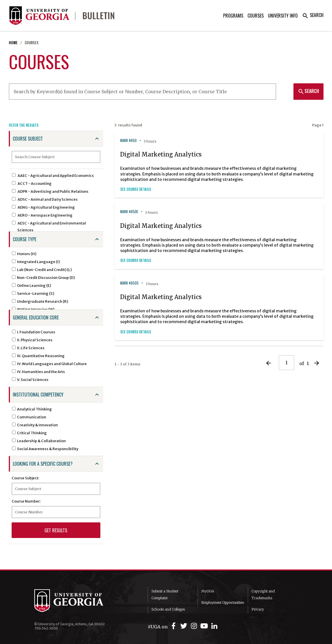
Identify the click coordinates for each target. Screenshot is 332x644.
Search (313, 15)
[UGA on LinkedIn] (214, 626)
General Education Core (36, 317)
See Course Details (136, 189)
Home (13, 43)
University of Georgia (77, 601)
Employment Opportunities (223, 602)
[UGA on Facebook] (174, 626)
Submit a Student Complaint (165, 595)
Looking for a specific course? (43, 464)
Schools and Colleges (168, 609)
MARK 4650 (128, 140)
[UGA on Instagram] (195, 626)
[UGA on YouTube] (205, 626)
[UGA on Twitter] (185, 626)
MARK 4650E (129, 212)
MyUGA (208, 591)
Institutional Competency (38, 395)
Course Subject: (25, 478)
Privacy (258, 609)
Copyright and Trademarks (263, 595)
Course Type (25, 239)
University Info (283, 16)
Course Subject (28, 139)
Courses (256, 16)
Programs (233, 16)
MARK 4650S (129, 283)
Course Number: (26, 501)
